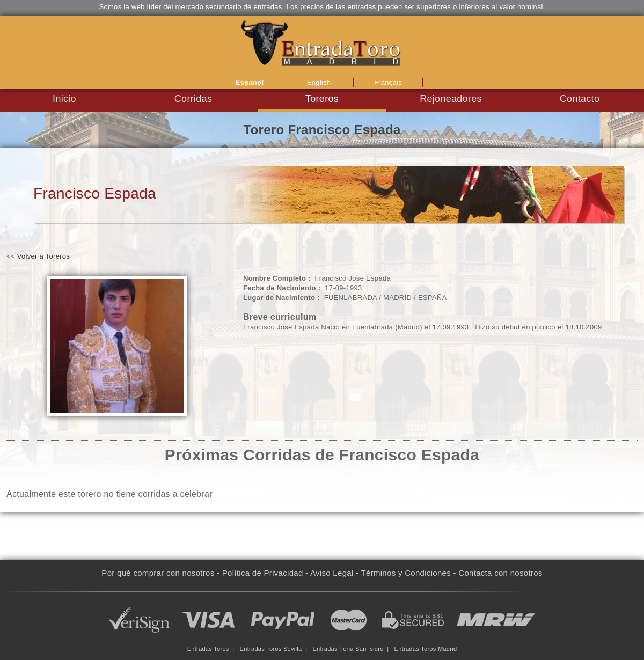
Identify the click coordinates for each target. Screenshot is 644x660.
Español (250, 82)
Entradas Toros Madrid (426, 649)
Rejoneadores (451, 99)
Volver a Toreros (44, 256)
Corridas (193, 99)
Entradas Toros (208, 649)
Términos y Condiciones (406, 573)
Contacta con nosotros (500, 573)
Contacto (580, 99)
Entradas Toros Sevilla (271, 649)
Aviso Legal (332, 573)
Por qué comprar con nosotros (158, 573)
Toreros (322, 99)
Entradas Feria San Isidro (348, 649)
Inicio (64, 99)
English (319, 82)
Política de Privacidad (263, 573)
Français (388, 82)
